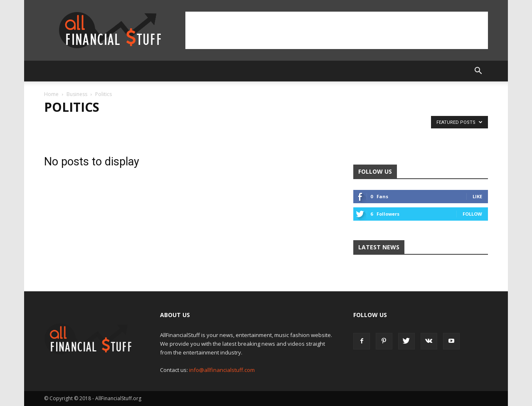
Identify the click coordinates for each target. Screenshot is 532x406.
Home (51, 94)
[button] (478, 71)
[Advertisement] (337, 30)
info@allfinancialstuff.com (222, 370)
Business (77, 94)
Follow (472, 214)
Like (477, 196)
